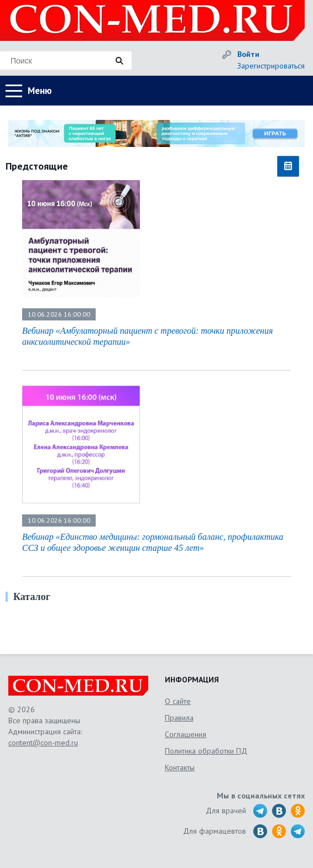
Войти (248, 54)
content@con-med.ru (43, 743)
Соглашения (186, 734)
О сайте (178, 701)
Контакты (180, 767)
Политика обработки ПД (206, 751)
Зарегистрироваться (271, 66)
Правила (179, 718)
